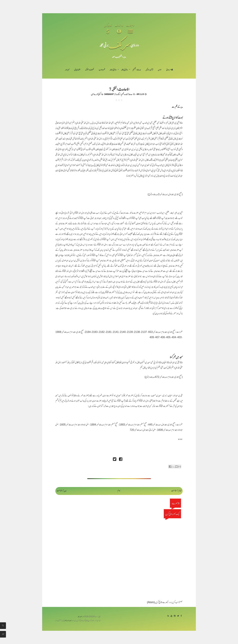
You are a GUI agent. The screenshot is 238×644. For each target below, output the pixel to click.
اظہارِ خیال (77, 70)
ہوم (119, 491)
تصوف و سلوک (89, 70)
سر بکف (119, 45)
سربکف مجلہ (81, 617)
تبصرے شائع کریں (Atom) (158, 603)
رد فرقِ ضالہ (113, 70)
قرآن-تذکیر (149, 70)
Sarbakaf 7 (109, 94)
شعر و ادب (102, 70)
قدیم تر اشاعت (176, 491)
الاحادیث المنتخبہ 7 (119, 89)
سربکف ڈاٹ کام (69, 621)
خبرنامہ (67, 70)
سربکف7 (118, 94)
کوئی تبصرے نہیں (96, 94)
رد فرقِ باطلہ (124, 70)
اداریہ (160, 70)
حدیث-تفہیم (137, 70)
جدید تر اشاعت (62, 491)
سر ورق (170, 70)
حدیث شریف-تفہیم (127, 94)
